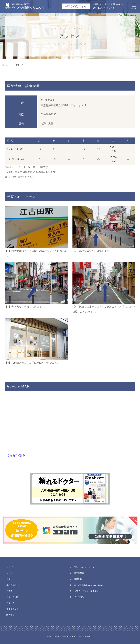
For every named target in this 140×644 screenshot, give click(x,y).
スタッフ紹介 (13, 597)
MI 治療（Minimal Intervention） (89, 585)
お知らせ (10, 573)
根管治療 (78, 579)
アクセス (10, 603)
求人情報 (10, 615)
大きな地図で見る (15, 455)
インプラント (80, 597)
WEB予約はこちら (76, 6)
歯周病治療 (79, 573)
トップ (9, 567)
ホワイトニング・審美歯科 (86, 591)
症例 (8, 579)
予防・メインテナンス (84, 567)
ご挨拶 (9, 591)
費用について (13, 609)
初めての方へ (13, 585)
